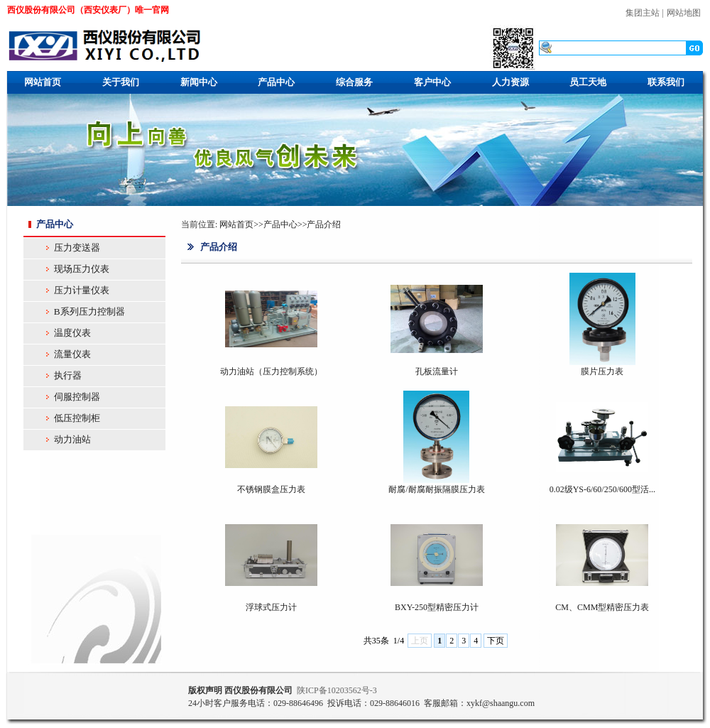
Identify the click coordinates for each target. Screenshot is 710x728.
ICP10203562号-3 (337, 690)
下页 (496, 641)
